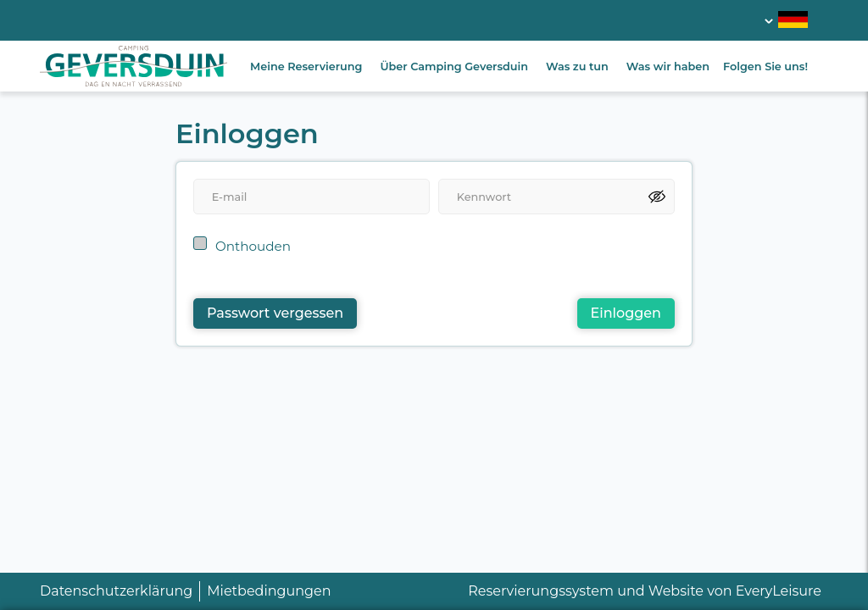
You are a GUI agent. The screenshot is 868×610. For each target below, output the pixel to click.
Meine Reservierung (306, 67)
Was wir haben (668, 67)
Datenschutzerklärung (116, 591)
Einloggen (626, 313)
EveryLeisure (779, 591)
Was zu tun (577, 67)
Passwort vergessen (275, 313)
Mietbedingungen (269, 591)
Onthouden (253, 246)
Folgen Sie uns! (765, 67)
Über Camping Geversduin (454, 67)
